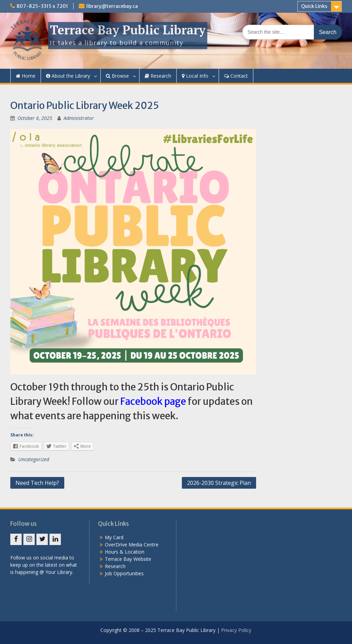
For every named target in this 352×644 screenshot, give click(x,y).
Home (26, 76)
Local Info (195, 76)
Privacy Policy (236, 630)
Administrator (79, 118)
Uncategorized (34, 459)
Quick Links (314, 6)
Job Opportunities (124, 573)
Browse (117, 76)
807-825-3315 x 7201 (42, 6)
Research (158, 76)
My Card (114, 537)
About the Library (68, 76)
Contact (236, 76)
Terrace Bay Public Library (128, 30)
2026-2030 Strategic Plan (219, 483)
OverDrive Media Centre (132, 545)
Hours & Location (125, 552)
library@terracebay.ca (112, 6)
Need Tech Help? (37, 483)
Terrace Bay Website (128, 559)
